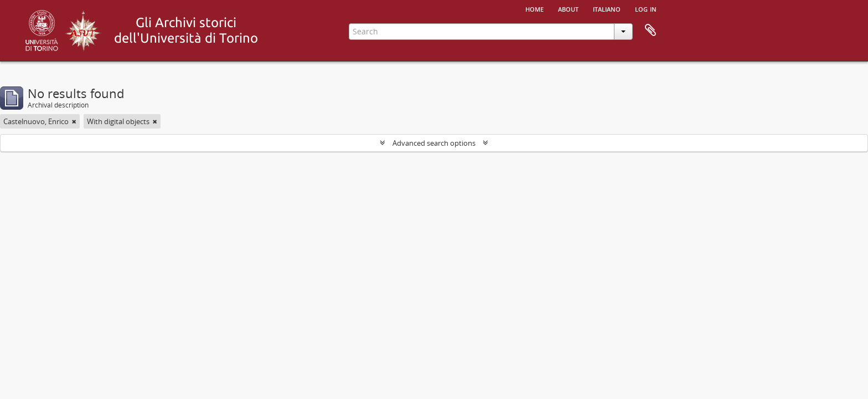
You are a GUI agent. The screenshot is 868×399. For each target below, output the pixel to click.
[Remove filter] (74, 121)
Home (534, 8)
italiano (607, 8)
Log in (646, 8)
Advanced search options (434, 143)
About (568, 8)
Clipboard (650, 30)
